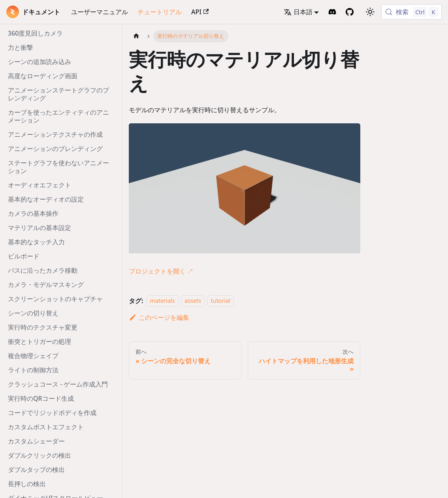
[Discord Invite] (332, 12)
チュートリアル (160, 12)
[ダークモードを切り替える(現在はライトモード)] (370, 12)
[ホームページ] (136, 36)
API (200, 12)
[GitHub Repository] (350, 12)
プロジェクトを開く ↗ (161, 271)
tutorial (221, 301)
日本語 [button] (298, 12)
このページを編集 (159, 317)
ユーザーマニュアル (100, 12)
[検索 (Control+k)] (411, 12)
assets (193, 301)
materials (163, 301)
